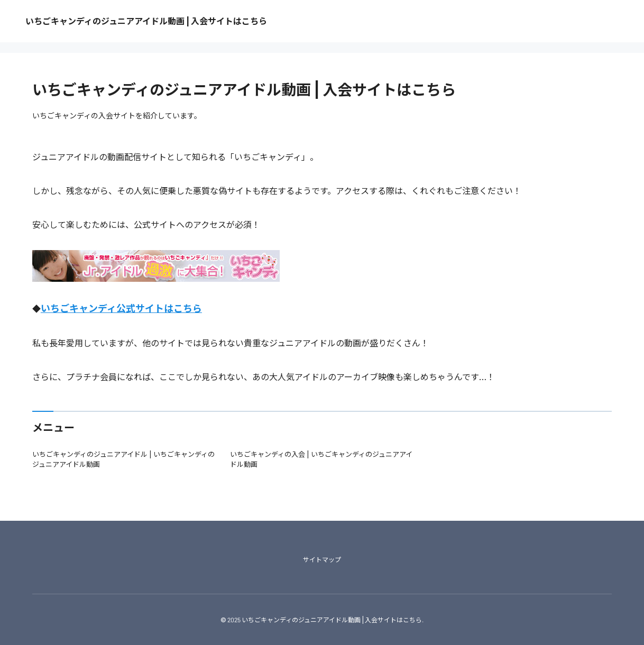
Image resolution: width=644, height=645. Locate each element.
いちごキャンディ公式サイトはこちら (121, 308)
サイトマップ (322, 559)
